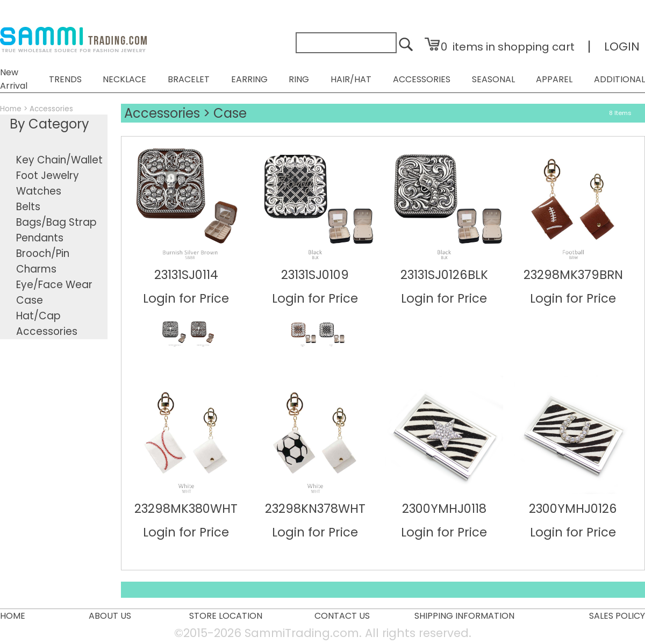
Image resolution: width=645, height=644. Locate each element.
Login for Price (186, 298)
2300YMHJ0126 (573, 509)
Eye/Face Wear (54, 285)
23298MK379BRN (573, 275)
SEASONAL (493, 79)
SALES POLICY (617, 616)
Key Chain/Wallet (59, 160)
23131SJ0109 (315, 275)
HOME (13, 616)
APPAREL (554, 79)
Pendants (40, 238)
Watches (39, 191)
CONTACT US (342, 616)
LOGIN (622, 46)
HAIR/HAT (351, 79)
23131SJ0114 (186, 275)
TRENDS (65, 79)
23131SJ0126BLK (444, 275)
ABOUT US (110, 616)
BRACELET (189, 79)
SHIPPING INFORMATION (464, 616)
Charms (36, 269)
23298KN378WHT (315, 509)
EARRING (249, 79)
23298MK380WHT (186, 509)
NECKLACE (124, 79)
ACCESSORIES (422, 79)
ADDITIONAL (619, 79)
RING (299, 79)
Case (30, 300)
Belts (28, 207)
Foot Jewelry (48, 176)
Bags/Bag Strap (56, 222)
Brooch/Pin (43, 253)
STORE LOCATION (226, 616)
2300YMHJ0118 (444, 509)
